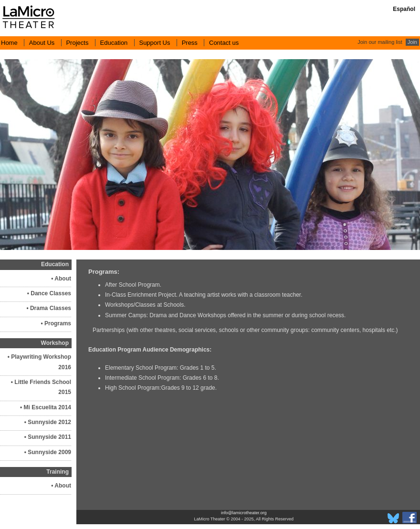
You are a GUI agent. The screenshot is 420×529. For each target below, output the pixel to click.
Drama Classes (51, 308)
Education (114, 43)
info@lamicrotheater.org (244, 513)
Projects (77, 43)
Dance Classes (51, 293)
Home (9, 43)
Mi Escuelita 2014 (47, 407)
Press (190, 43)
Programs (58, 323)
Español (404, 9)
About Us (42, 43)
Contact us (224, 43)
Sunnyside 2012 (49, 422)
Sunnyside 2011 (49, 437)
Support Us (154, 43)
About (63, 279)
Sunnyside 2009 (49, 452)
